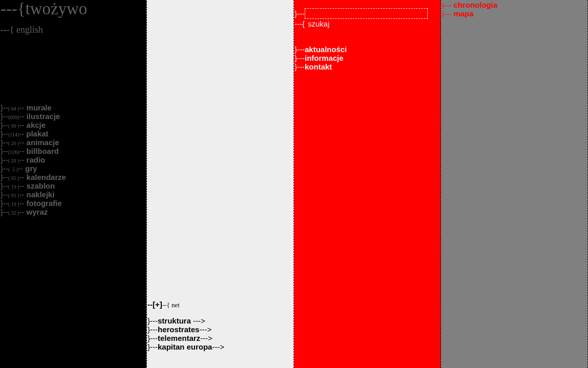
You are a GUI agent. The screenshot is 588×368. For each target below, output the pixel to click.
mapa (458, 14)
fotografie (43, 203)
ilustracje (42, 116)
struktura (175, 321)
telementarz (179, 338)
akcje (35, 125)
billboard (42, 151)
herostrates (179, 329)
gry (30, 168)
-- (164, 304)
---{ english (22, 30)
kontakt (318, 67)
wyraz (36, 212)
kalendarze (45, 177)
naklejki (40, 194)
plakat (36, 134)
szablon (40, 186)
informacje (324, 58)
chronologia (469, 5)
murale (38, 108)
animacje (42, 142)
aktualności (326, 49)
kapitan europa (185, 347)
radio (35, 160)
